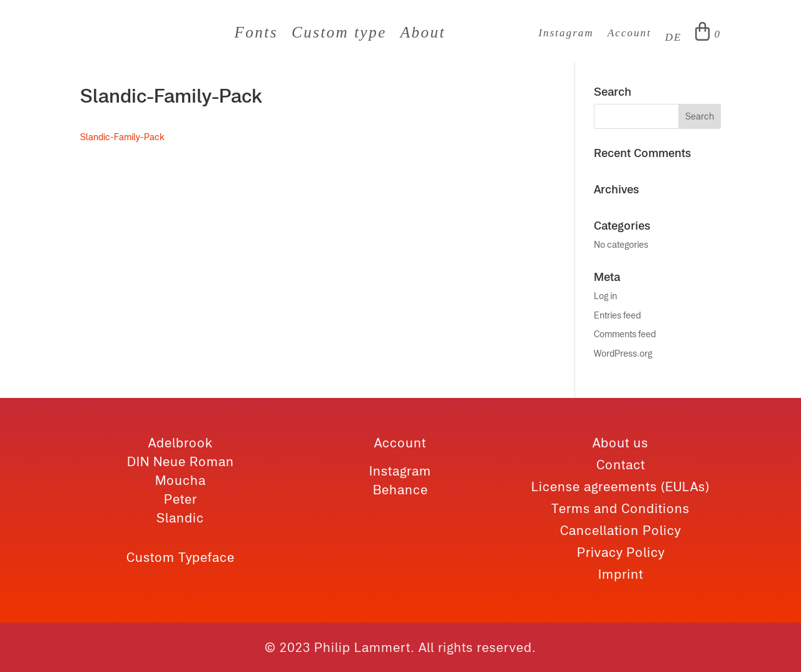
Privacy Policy (621, 552)
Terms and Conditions (620, 508)
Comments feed (625, 334)
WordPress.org (623, 354)
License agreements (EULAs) (620, 486)
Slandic (180, 518)
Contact (621, 465)
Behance (400, 490)
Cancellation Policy (620, 530)
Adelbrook (181, 443)
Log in (605, 296)
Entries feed (617, 315)
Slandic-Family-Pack (122, 137)
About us (620, 443)
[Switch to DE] (674, 40)
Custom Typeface (181, 557)
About (423, 34)
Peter (181, 499)
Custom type (339, 34)
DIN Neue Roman (181, 461)
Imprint (621, 574)
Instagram (566, 33)
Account (630, 33)
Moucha (181, 480)
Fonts (256, 34)
